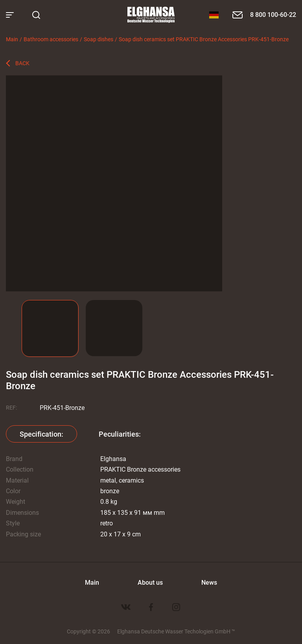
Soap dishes (99, 39)
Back (22, 63)
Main (12, 39)
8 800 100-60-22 (273, 14)
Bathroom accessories (51, 39)
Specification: (41, 434)
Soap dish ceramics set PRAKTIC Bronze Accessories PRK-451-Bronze (204, 39)
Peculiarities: (120, 434)
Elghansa (151, 15)
